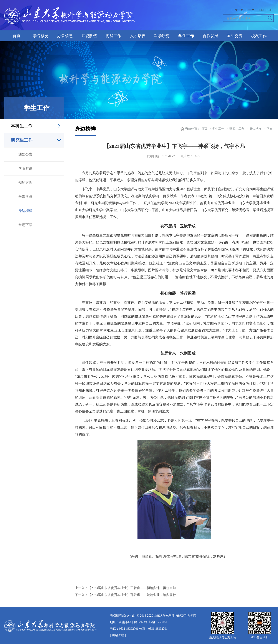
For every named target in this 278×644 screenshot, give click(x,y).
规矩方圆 (25, 183)
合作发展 (210, 36)
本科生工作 (22, 126)
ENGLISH (266, 10)
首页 (17, 36)
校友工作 (259, 36)
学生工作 (186, 36)
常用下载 (25, 225)
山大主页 (238, 10)
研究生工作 (22, 140)
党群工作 (113, 36)
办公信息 (65, 36)
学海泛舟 (25, 197)
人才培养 (138, 36)
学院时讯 (25, 168)
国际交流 (235, 36)
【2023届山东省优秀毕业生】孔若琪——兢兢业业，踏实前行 (132, 595)
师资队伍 (89, 36)
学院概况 (41, 36)
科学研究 (162, 36)
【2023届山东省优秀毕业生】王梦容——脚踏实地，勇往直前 (132, 588)
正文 (270, 129)
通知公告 (25, 154)
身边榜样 (25, 211)
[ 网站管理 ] (118, 635)
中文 (252, 10)
